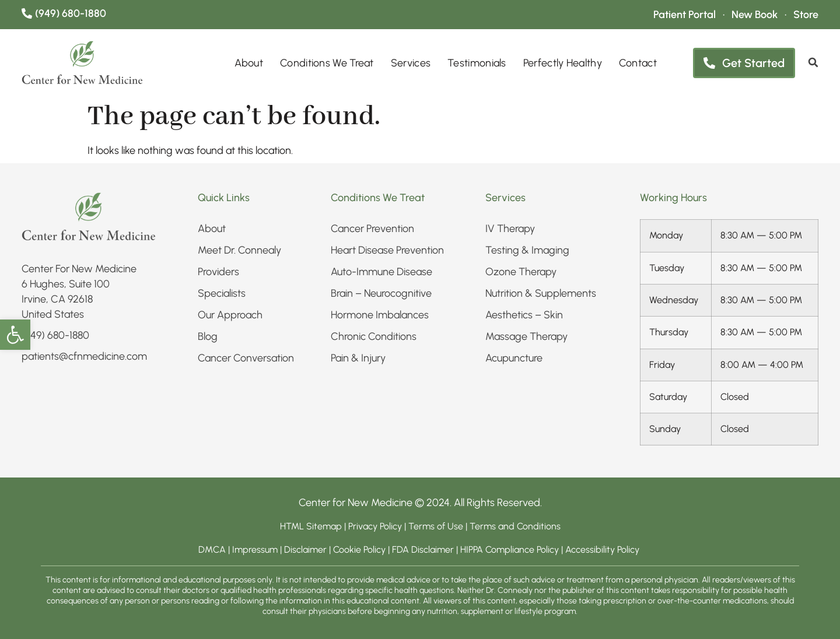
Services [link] (411, 63)
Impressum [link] (255, 550)
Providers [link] (218, 272)
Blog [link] (208, 336)
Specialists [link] (222, 293)
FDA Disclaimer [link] (423, 550)
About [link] (249, 63)
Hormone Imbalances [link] (380, 315)
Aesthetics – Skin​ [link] (524, 315)
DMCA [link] (212, 550)
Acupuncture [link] (514, 358)
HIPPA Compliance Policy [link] (511, 550)
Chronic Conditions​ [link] (374, 336)
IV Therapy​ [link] (510, 229)
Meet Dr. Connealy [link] (239, 250)
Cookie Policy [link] (359, 550)
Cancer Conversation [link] (246, 358)
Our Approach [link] (230, 315)
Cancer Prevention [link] (372, 229)
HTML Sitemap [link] (311, 526)
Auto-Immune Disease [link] (381, 272)
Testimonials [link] (477, 63)
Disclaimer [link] (305, 550)
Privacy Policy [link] (376, 526)
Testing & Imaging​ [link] (527, 250)
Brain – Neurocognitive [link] (381, 293)
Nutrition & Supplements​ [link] (541, 293)
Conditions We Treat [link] (327, 63)
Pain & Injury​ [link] (358, 358)
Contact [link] (638, 63)
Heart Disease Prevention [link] (387, 250)
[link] (15, 335)
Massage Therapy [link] (526, 336)
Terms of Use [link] (436, 526)
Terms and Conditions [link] (515, 526)
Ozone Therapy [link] (521, 272)
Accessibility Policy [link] (603, 550)
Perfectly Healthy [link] (563, 63)
